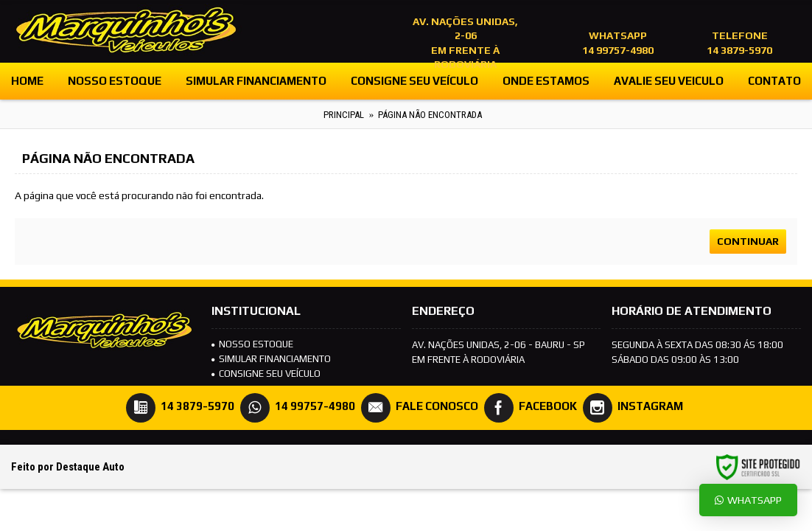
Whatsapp (748, 500)
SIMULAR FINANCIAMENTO (271, 359)
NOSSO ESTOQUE (252, 344)
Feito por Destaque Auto (68, 467)
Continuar (748, 241)
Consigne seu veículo (266, 374)
